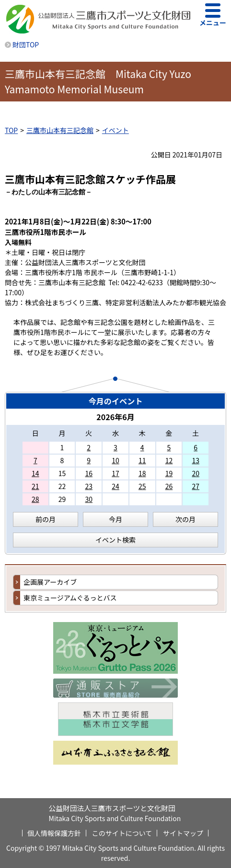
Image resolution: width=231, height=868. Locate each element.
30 (89, 499)
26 (169, 486)
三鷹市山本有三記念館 (60, 130)
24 (115, 486)
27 (196, 486)
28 (35, 499)
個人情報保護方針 (54, 833)
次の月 (185, 519)
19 (169, 473)
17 (115, 473)
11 (142, 460)
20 (196, 473)
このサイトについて (122, 833)
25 (142, 486)
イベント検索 (115, 540)
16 (89, 473)
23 (89, 486)
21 (35, 486)
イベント (115, 130)
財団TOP (26, 45)
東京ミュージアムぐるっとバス (70, 598)
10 (115, 460)
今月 (115, 519)
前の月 (46, 519)
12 (169, 460)
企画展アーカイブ (50, 582)
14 (35, 473)
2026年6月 (115, 417)
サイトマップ (183, 833)
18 (142, 473)
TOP (11, 130)
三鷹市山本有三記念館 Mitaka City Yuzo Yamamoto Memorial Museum (98, 81)
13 (196, 460)
